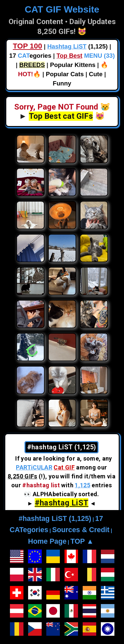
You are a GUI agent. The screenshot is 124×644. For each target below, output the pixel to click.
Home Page (47, 541)
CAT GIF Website (62, 9)
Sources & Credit (81, 530)
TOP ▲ (82, 541)
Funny (62, 83)
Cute (96, 74)
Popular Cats (65, 74)
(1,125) (78, 46)
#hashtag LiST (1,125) (55, 519)
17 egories (30, 56)
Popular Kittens (73, 65)
